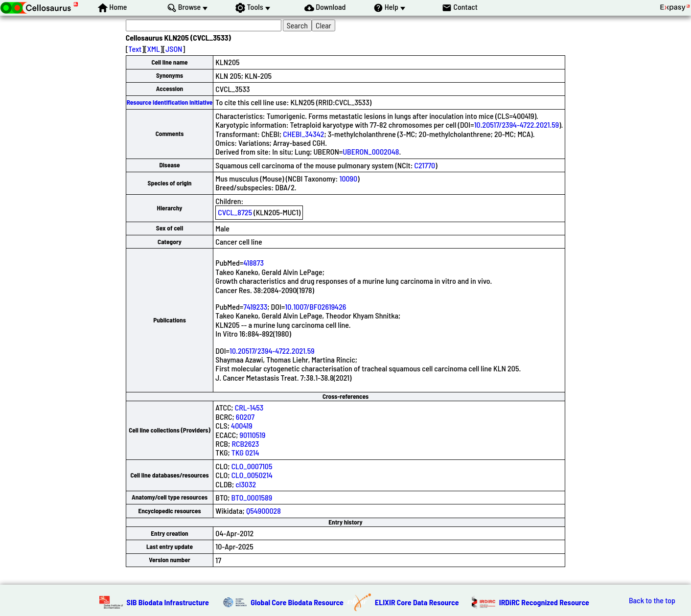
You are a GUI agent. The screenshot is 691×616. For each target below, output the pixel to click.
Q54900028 (264, 511)
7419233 (255, 307)
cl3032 (246, 484)
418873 (253, 262)
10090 (348, 178)
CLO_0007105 (252, 466)
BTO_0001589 (252, 497)
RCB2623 (245, 444)
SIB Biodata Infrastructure (168, 602)
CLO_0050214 (252, 475)
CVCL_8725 (235, 212)
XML (154, 49)
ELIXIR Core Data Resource (417, 602)
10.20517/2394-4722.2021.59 (517, 125)
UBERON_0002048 (371, 151)
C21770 (425, 165)
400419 (242, 425)
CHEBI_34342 (303, 134)
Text (135, 49)
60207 (245, 417)
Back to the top (652, 600)
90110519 (253, 435)
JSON (174, 49)
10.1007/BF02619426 (315, 307)
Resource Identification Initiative (170, 102)
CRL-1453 (249, 407)
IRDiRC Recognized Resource (544, 602)
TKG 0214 (245, 452)
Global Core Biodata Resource (297, 602)
